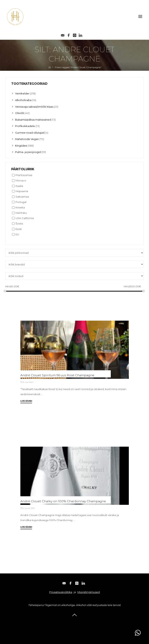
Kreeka (20, 207)
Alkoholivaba (23, 100)
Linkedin (96, 622)
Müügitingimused (89, 592)
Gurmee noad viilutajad (30, 132)
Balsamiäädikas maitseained (33, 119)
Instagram (81, 622)
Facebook (65, 622)
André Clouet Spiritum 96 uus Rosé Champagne (59, 375)
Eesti (19, 228)
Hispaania (22, 191)
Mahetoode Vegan (27, 139)
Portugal (21, 201)
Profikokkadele (25, 126)
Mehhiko (21, 212)
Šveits (19, 223)
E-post (52, 622)
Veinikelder (22, 93)
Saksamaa (22, 196)
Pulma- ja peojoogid (28, 152)
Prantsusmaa (24, 174)
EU (17, 234)
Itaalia (19, 185)
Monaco (21, 180)
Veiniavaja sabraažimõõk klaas (34, 106)
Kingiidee (21, 145)
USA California (25, 218)
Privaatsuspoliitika (61, 592)
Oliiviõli (20, 113)
